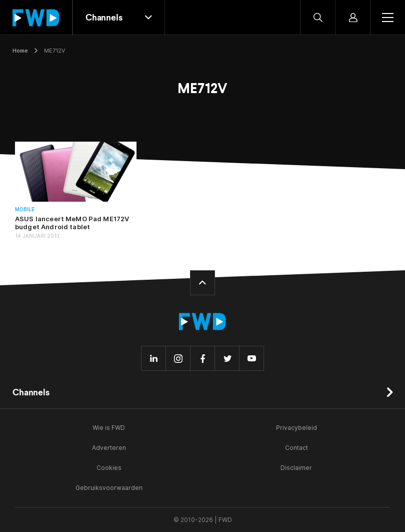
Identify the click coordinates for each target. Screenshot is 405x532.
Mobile (25, 209)
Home (20, 51)
